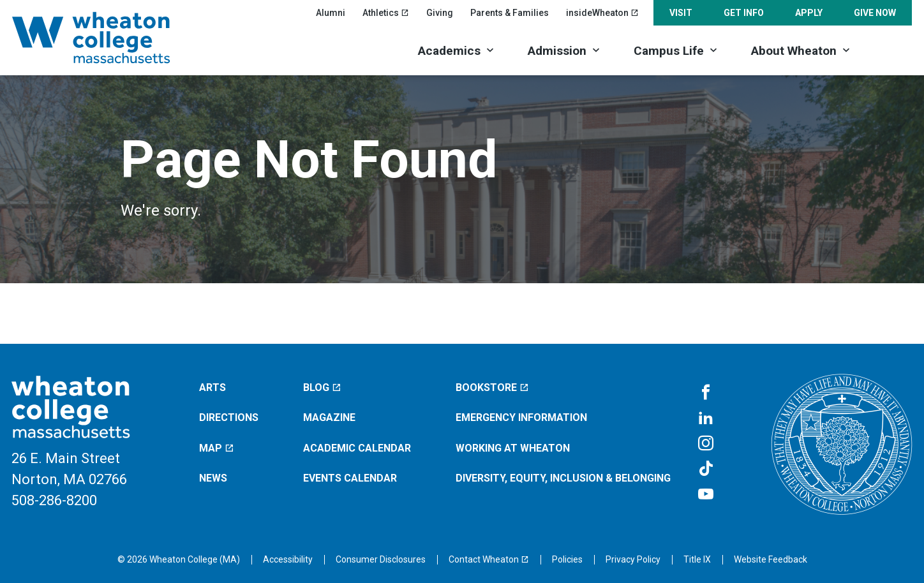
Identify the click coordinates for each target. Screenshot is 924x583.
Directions (229, 417)
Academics (449, 51)
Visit (681, 13)
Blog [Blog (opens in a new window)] (322, 387)
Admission (557, 51)
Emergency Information (521, 417)
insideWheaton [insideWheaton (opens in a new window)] (602, 13)
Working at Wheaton (513, 448)
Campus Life (669, 51)
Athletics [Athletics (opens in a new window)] (386, 13)
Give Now (875, 13)
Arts (212, 387)
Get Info (744, 13)
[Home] (108, 38)
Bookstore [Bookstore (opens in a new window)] (492, 387)
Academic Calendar (357, 448)
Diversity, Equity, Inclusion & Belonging (563, 478)
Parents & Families (510, 13)
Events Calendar (350, 478)
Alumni (331, 13)
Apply (809, 13)
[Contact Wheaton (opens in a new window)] (489, 559)
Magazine (329, 417)
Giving (440, 13)
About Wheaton (794, 51)
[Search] (890, 49)
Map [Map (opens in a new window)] (217, 448)
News (213, 478)
